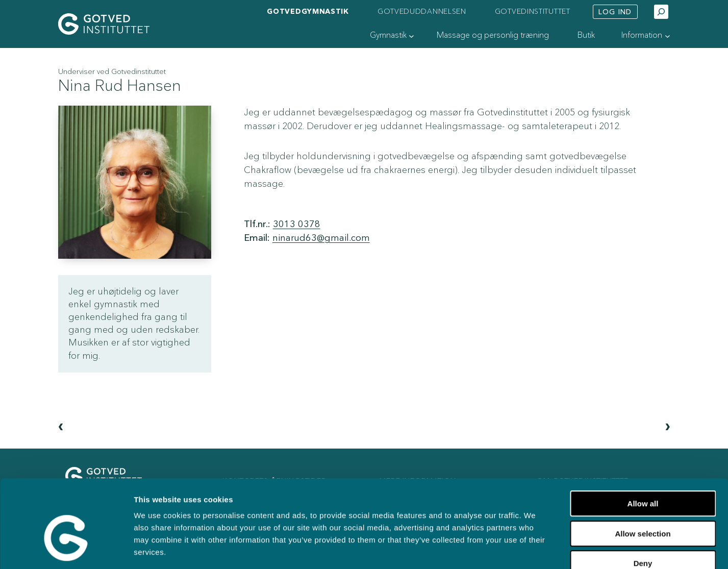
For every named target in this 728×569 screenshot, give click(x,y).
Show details (525, 549)
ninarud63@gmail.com (321, 238)
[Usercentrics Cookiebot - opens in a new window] (66, 549)
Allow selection (643, 474)
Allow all (643, 444)
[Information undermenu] (668, 36)
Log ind (615, 12)
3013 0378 (297, 224)
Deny (643, 504)
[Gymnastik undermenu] (411, 36)
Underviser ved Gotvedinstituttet (112, 72)
